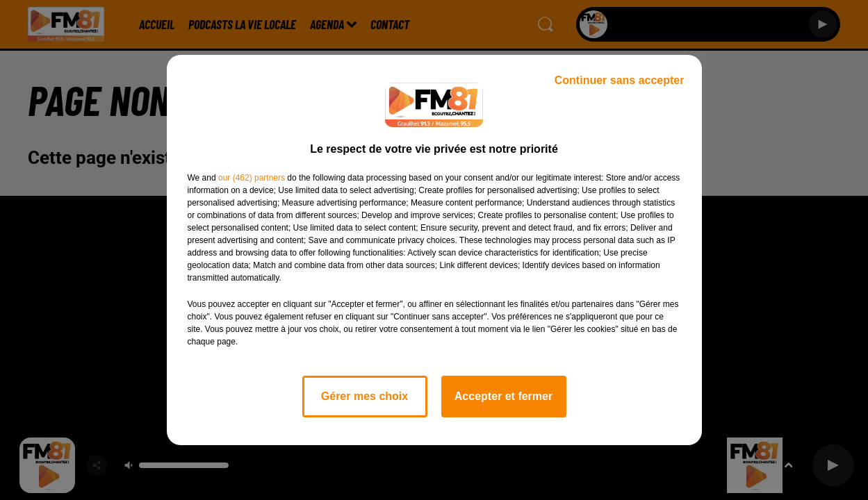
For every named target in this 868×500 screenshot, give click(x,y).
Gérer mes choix (365, 396)
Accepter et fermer (503, 396)
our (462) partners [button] (252, 178)
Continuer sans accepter (620, 80)
